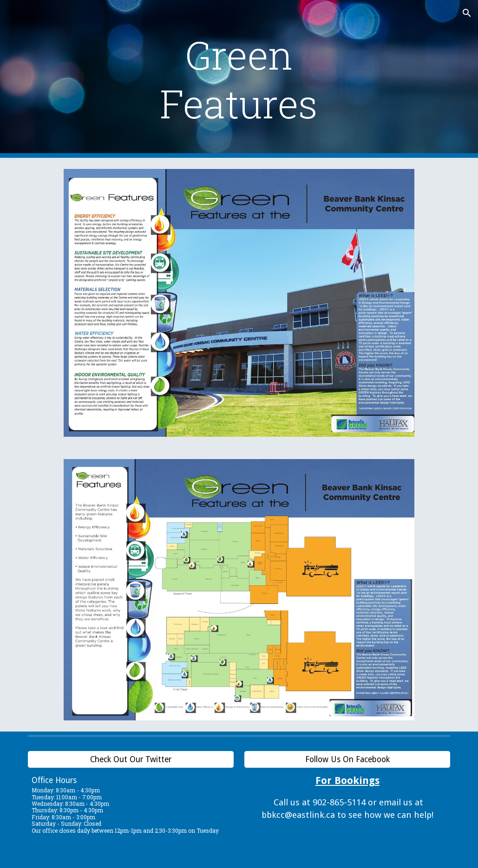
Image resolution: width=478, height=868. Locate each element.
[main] (239, 79)
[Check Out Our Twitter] (131, 760)
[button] (467, 13)
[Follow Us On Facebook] (347, 760)
